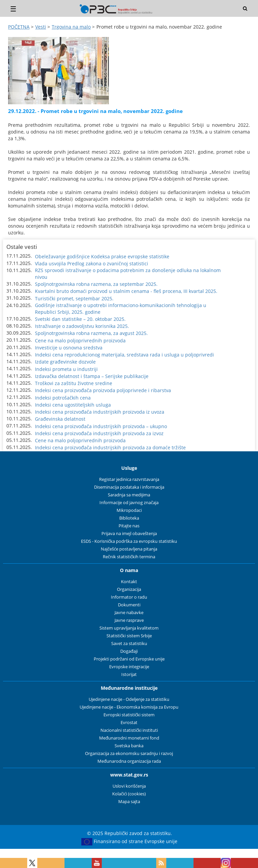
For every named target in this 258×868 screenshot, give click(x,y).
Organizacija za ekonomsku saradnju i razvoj (129, 753)
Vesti (41, 27)
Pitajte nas (129, 526)
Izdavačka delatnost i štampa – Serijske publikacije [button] (92, 376)
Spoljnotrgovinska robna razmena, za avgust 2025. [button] (91, 333)
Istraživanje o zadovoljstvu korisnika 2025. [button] (82, 326)
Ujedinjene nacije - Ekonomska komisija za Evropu (129, 707)
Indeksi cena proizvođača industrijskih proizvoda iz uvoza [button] (100, 412)
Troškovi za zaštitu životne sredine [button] (74, 383)
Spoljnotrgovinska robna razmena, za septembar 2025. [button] (96, 284)
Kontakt (129, 582)
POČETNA (19, 27)
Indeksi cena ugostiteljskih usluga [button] (73, 405)
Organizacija (129, 589)
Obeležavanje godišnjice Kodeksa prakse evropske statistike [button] (102, 256)
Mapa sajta (129, 802)
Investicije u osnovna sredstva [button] (69, 348)
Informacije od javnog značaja (129, 503)
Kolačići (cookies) (129, 794)
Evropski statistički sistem (129, 715)
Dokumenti (129, 605)
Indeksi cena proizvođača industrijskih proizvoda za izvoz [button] (99, 433)
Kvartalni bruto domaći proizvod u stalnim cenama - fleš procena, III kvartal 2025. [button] (126, 291)
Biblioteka (129, 518)
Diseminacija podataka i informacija (129, 487)
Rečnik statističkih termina (129, 557)
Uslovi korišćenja (129, 786)
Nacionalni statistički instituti (129, 730)
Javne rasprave (129, 620)
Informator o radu (129, 597)
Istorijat (129, 674)
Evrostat (129, 723)
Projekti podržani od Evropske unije (129, 659)
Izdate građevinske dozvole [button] (65, 362)
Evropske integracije (129, 667)
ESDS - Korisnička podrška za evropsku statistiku (129, 541)
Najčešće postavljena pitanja (129, 549)
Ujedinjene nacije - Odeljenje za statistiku (129, 699)
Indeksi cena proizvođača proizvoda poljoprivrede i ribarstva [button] (103, 390)
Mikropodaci (129, 510)
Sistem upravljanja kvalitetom (129, 628)
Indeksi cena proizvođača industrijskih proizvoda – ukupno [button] (101, 426)
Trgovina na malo (71, 27)
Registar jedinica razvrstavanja (129, 479)
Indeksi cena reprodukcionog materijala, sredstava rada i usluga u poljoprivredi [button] (124, 355)
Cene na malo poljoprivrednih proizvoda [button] (80, 341)
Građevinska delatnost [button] (60, 419)
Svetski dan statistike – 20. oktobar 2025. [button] (80, 319)
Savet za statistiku (129, 644)
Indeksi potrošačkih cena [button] (63, 398)
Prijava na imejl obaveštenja (129, 534)
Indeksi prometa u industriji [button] (66, 369)
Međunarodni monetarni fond (129, 738)
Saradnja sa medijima (129, 495)
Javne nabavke (129, 613)
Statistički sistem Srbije (129, 636)
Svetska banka (129, 746)
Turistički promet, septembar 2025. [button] (74, 298)
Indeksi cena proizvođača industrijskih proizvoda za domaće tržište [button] (110, 447)
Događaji (129, 651)
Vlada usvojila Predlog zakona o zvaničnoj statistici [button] (92, 263)
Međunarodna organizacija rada (129, 761)
